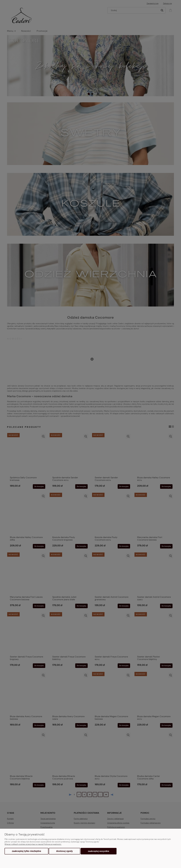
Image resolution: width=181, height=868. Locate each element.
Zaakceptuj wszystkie (99, 851)
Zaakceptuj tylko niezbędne (26, 851)
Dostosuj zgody (64, 851)
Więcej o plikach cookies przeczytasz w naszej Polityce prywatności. (33, 844)
